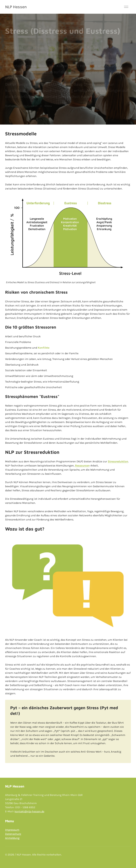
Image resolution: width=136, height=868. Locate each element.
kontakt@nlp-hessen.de (29, 811)
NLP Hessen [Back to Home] (16, 7)
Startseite (11, 106)
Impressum (12, 830)
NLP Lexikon (30, 106)
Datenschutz (13, 834)
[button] (126, 7)
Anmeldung (12, 838)
